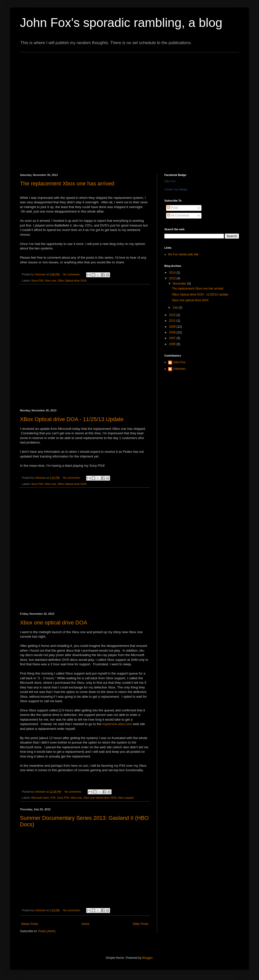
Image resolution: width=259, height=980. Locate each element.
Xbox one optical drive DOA (54, 623)
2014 (173, 273)
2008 (173, 332)
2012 (173, 315)
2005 (173, 344)
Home (85, 924)
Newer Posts (30, 924)
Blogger (147, 958)
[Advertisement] (56, 109)
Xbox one (51, 281)
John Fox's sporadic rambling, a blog (121, 23)
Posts (173, 208)
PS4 (53, 798)
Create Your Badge (176, 189)
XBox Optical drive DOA (72, 281)
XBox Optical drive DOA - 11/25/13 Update (72, 419)
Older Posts (140, 924)
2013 (173, 278)
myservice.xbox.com (117, 724)
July (176, 307)
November (180, 284)
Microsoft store (40, 798)
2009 (173, 327)
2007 (173, 338)
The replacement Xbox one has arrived (67, 184)
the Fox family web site (183, 254)
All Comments (178, 216)
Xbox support (126, 798)
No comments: (72, 274)
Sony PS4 (37, 281)
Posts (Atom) (47, 931)
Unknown (179, 369)
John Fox (170, 181)
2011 (173, 321)
